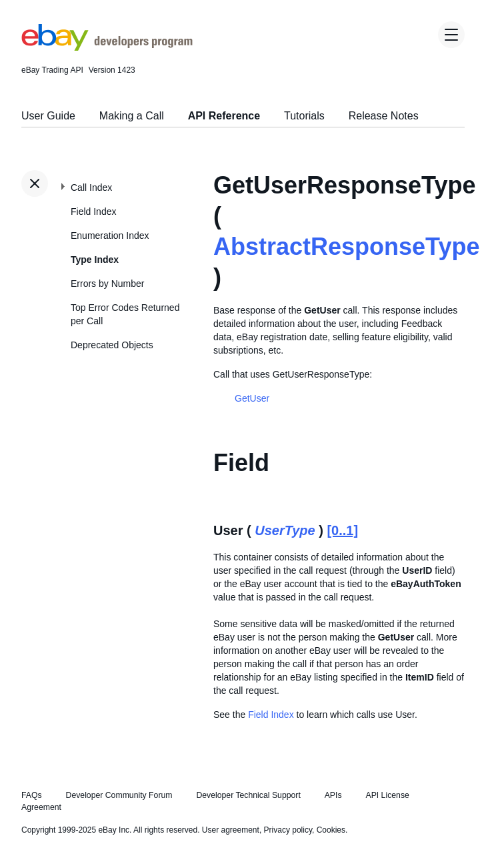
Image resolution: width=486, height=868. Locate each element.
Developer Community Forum (119, 795)
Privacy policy (288, 830)
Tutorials (304, 116)
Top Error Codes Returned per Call (125, 314)
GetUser (252, 398)
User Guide (48, 116)
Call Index (91, 187)
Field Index (93, 211)
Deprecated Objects (112, 345)
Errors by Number (107, 284)
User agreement (231, 830)
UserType (285, 530)
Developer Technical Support (248, 795)
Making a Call (132, 116)
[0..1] (342, 530)
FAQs (32, 795)
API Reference (224, 116)
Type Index (95, 260)
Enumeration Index (110, 236)
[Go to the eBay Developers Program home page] (107, 47)
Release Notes (384, 116)
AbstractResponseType (346, 247)
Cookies (331, 830)
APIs (333, 795)
